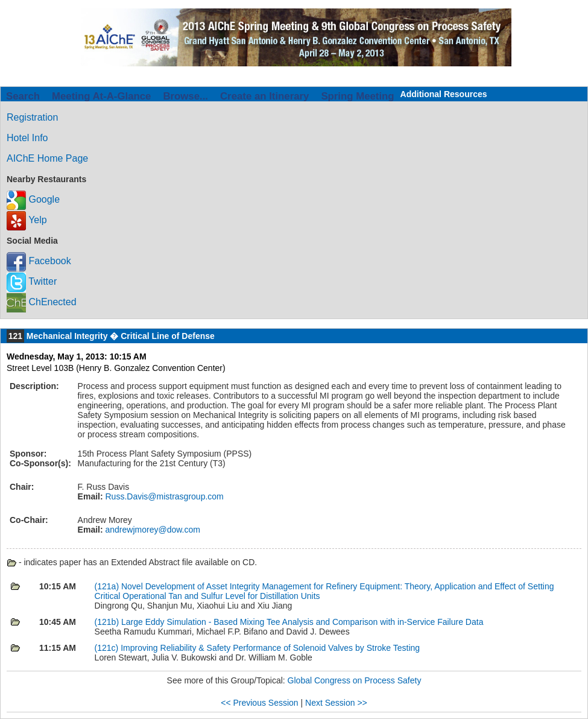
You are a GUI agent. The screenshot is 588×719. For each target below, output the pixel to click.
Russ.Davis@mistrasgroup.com (163, 496)
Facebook (39, 261)
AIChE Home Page (47, 158)
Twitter (32, 281)
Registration (32, 117)
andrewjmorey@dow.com (152, 530)
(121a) (108, 586)
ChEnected (42, 302)
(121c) (108, 648)
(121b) (108, 622)
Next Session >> (336, 703)
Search (23, 96)
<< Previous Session (259, 703)
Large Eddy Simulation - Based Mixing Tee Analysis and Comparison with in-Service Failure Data (302, 622)
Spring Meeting (357, 96)
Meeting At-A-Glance (101, 96)
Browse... (185, 96)
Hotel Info (27, 138)
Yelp (27, 220)
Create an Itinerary (264, 96)
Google (33, 199)
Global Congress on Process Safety (355, 680)
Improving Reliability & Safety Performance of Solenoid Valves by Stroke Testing (270, 648)
